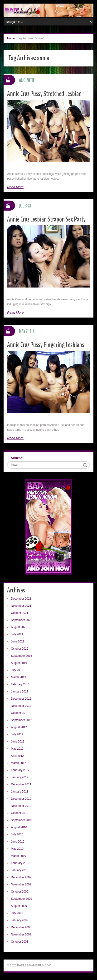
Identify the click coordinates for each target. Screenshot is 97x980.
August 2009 (19, 906)
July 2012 (17, 734)
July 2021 (17, 634)
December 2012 (21, 699)
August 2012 (19, 727)
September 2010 (22, 820)
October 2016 (20, 649)
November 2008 (21, 935)
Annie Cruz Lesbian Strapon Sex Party (46, 219)
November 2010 (21, 806)
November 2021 (21, 606)
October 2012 (20, 713)
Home (11, 38)
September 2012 (22, 720)
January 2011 (20, 792)
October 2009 (20, 892)
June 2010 (18, 842)
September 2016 (22, 656)
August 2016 (19, 663)
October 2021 (20, 613)
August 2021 (19, 627)
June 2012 (18, 742)
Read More (15, 187)
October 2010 (20, 813)
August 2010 (19, 827)
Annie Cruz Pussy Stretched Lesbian (44, 94)
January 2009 (20, 920)
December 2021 (21, 599)
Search (17, 458)
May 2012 (17, 749)
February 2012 (20, 770)
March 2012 (18, 763)
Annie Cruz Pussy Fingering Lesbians (46, 345)
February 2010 (20, 863)
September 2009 (22, 899)
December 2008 (21, 927)
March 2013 (18, 677)
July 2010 (17, 834)
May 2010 (17, 849)
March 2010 (18, 856)
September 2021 (22, 620)
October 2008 (20, 942)
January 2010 (20, 870)
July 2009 (17, 913)
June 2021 (18, 642)
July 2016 (17, 670)
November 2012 (21, 706)
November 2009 (21, 884)
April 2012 (17, 756)
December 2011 (21, 784)
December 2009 (21, 877)
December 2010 (21, 799)
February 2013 (20, 684)
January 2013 (20, 692)
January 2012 (20, 777)
